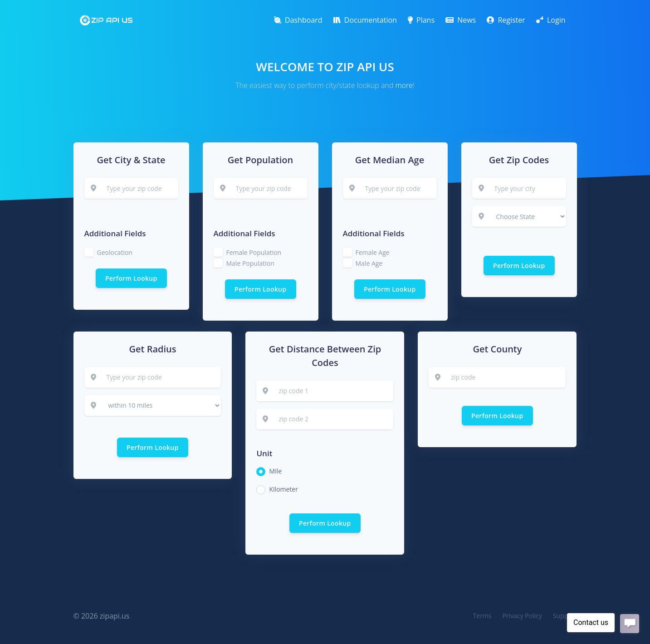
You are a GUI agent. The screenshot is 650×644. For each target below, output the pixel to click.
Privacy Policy (522, 616)
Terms (482, 616)
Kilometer (283, 489)
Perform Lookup (131, 278)
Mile (275, 471)
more (404, 85)
